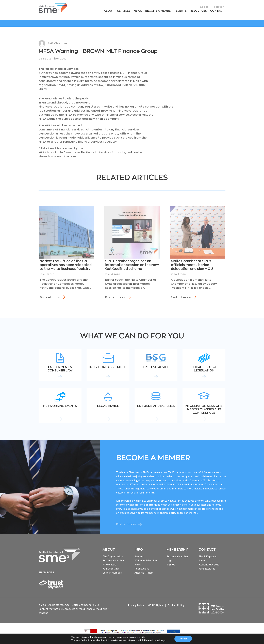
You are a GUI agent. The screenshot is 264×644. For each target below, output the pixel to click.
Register (218, 7)
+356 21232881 (207, 568)
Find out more (50, 297)
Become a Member (159, 11)
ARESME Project (144, 573)
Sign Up (171, 564)
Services (124, 11)
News (138, 11)
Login (204, 7)
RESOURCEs (198, 11)
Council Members (113, 573)
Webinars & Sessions (146, 560)
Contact (217, 11)
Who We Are (109, 564)
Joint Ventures (111, 568)
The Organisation (113, 556)
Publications (142, 568)
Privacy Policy (136, 605)
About (109, 11)
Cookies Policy (176, 605)
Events (181, 11)
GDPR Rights (156, 605)
